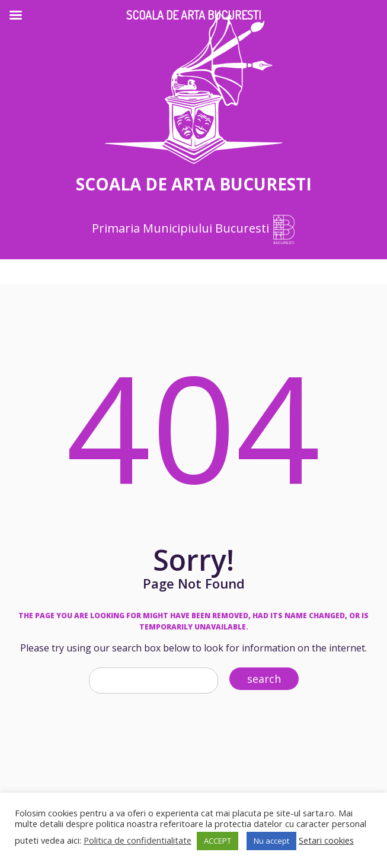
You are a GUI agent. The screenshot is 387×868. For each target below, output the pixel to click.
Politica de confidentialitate (137, 840)
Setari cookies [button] (326, 840)
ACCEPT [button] (218, 841)
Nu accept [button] (271, 841)
